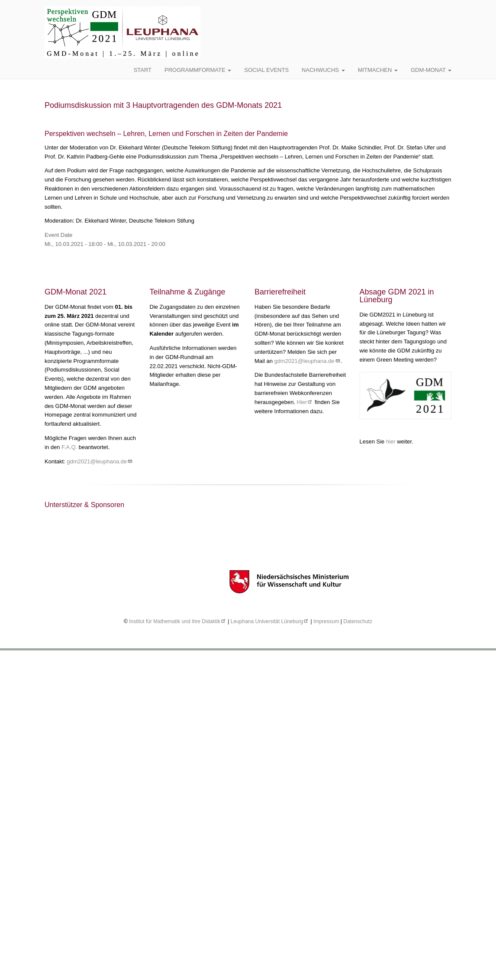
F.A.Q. (69, 447)
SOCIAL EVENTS (266, 70)
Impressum (326, 621)
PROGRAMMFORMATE (198, 70)
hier (391, 441)
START (143, 70)
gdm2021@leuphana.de (100, 461)
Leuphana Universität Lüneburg (270, 621)
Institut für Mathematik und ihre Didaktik (178, 621)
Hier (305, 402)
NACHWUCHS (323, 70)
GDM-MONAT (431, 70)
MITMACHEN (378, 70)
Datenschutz (358, 621)
